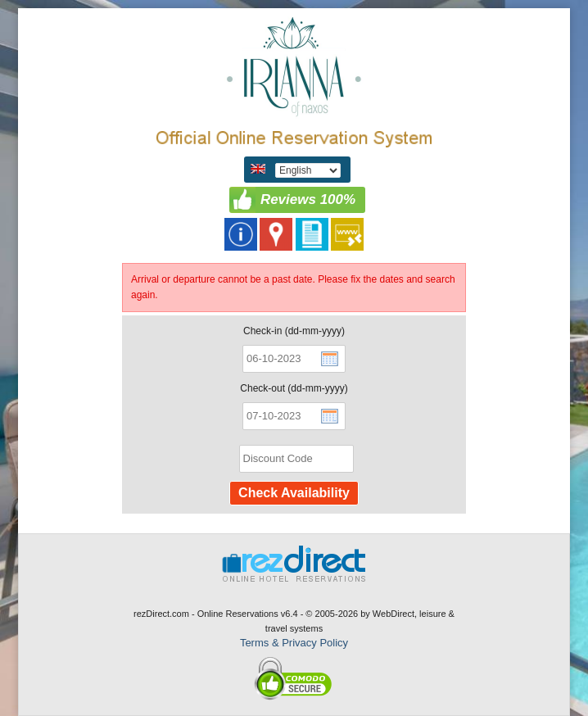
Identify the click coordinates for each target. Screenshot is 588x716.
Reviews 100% (308, 199)
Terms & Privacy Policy (294, 643)
